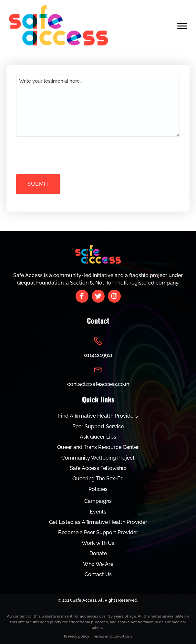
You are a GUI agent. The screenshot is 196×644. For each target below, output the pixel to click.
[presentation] (65, 154)
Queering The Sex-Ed (98, 478)
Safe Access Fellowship (98, 468)
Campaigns (98, 501)
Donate (98, 553)
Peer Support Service (98, 426)
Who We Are (98, 564)
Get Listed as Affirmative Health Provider (98, 522)
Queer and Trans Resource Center (98, 447)
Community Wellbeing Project (98, 458)
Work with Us (98, 543)
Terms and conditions (113, 636)
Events (98, 512)
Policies (98, 489)
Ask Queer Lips (98, 437)
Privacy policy (77, 636)
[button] (82, 296)
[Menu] (182, 26)
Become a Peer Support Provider (98, 532)
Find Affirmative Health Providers (98, 416)
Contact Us (98, 574)
